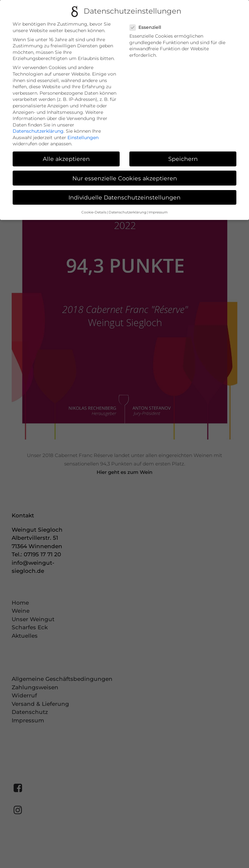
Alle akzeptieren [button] (66, 159)
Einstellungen (83, 138)
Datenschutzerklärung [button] (127, 212)
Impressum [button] (158, 212)
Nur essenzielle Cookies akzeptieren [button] (125, 178)
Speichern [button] (183, 159)
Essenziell (148, 27)
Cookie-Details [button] (94, 212)
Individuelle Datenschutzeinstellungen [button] (124, 197)
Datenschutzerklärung (38, 131)
